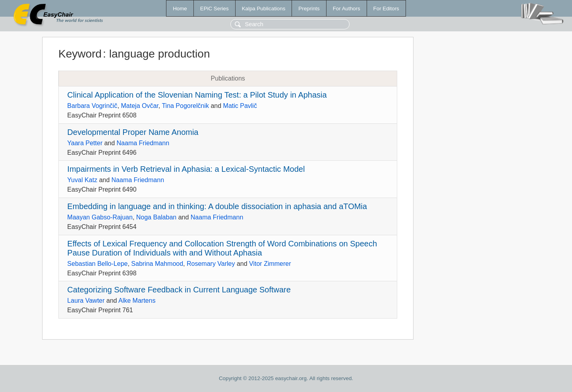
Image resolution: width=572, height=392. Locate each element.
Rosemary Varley (211, 264)
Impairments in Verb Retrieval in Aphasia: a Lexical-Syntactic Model (186, 169)
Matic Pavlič (240, 106)
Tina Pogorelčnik (185, 106)
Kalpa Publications (264, 9)
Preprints (309, 9)
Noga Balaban (156, 217)
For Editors (386, 9)
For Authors (347, 9)
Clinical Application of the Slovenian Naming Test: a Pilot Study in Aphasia (197, 95)
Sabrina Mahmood (157, 264)
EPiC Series (214, 9)
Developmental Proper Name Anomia (133, 132)
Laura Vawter (86, 301)
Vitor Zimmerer (270, 264)
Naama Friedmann (143, 143)
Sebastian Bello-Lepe (97, 264)
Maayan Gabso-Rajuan (100, 217)
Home (180, 9)
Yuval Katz (82, 180)
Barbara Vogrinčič (92, 106)
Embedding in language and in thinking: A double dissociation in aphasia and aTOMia (217, 206)
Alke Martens (137, 301)
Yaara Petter (85, 143)
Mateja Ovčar (140, 106)
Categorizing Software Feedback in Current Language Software (179, 290)
